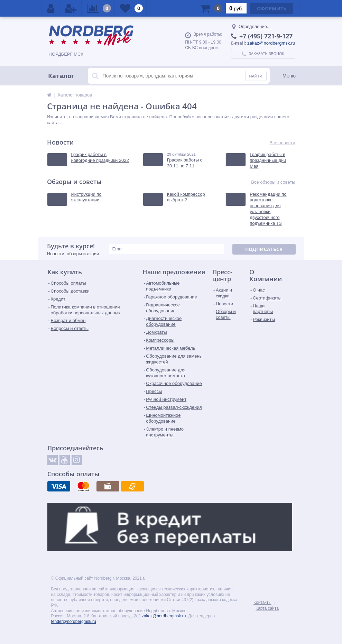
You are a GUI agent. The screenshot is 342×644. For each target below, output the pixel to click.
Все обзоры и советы (273, 182)
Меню (289, 76)
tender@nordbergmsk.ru (74, 622)
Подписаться (264, 249)
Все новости (282, 143)
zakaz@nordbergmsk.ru (271, 43)
